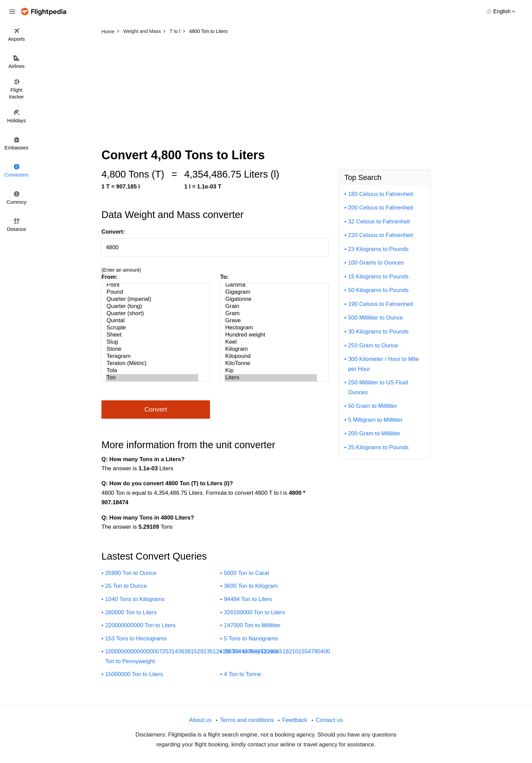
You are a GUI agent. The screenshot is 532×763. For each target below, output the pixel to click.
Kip (271, 371)
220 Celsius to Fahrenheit (381, 235)
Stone (152, 349)
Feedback (295, 720)
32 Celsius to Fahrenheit (379, 222)
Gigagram (271, 292)
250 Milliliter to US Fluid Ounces (378, 387)
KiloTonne (271, 364)
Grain (271, 306)
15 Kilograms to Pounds (378, 277)
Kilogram (271, 349)
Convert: (113, 232)
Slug (152, 342)
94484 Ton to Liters (248, 599)
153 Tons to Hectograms (136, 639)
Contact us (329, 720)
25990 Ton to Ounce (131, 573)
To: (224, 277)
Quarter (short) (152, 314)
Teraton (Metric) (152, 364)
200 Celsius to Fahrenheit (381, 208)
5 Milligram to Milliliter (375, 420)
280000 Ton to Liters (131, 612)
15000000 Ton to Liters (134, 674)
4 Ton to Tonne (243, 674)
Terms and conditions (247, 720)
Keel (271, 342)
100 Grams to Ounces (376, 263)
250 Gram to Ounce (373, 346)
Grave (271, 321)
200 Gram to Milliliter (374, 433)
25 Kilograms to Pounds (378, 447)
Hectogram (271, 328)
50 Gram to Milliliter (373, 406)
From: (110, 277)
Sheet (152, 335)
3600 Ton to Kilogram (251, 586)
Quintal (152, 321)
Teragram (152, 356)
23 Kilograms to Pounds (378, 249)
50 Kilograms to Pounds (378, 290)
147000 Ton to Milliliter (252, 625)
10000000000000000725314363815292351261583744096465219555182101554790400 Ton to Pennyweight (218, 656)
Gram (271, 314)
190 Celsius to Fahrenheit (381, 304)
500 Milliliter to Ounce (375, 318)
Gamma (271, 285)
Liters (271, 378)
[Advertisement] (266, 88)
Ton (152, 378)
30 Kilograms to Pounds (378, 332)
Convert (156, 409)
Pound (152, 292)
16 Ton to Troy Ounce (251, 651)
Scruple (152, 328)
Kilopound (271, 356)
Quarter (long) (152, 306)
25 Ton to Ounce (126, 586)
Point (152, 285)
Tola (152, 371)
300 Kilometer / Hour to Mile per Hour (383, 364)
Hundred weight (271, 335)
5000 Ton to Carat (246, 573)
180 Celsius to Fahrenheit (381, 194)
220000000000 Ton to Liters (140, 625)
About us (200, 720)
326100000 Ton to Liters (254, 612)
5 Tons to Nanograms (251, 639)
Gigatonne (271, 299)
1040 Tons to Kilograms (135, 599)
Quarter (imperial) (152, 299)
